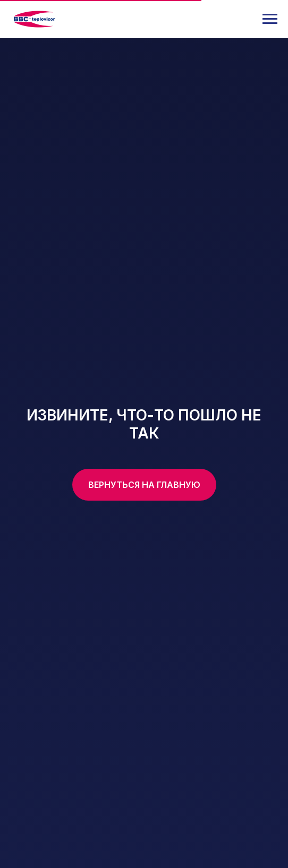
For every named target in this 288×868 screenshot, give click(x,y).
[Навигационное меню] (270, 19)
